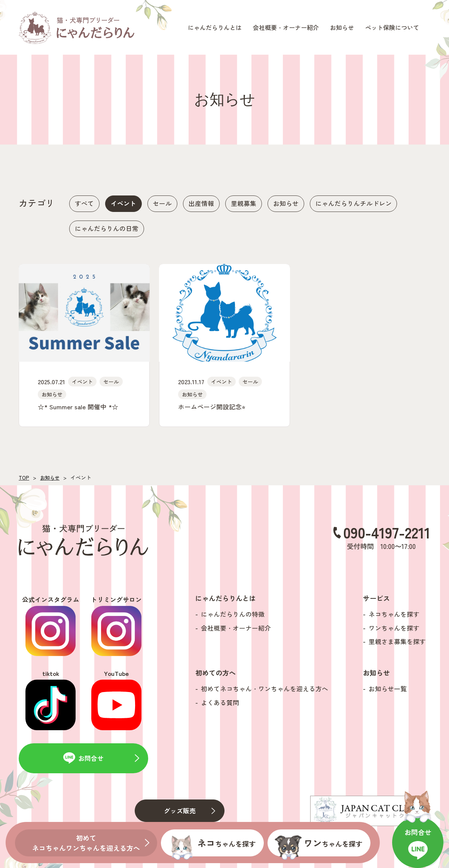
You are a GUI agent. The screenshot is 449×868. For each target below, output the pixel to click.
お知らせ (51, 480)
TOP (24, 480)
